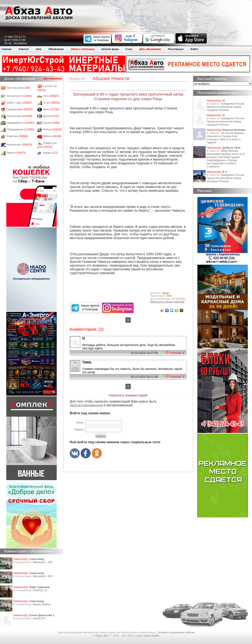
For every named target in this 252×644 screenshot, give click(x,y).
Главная (7, 49)
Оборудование (20, 130)
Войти (194, 49)
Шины (51, 109)
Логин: (80, 423)
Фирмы (51, 153)
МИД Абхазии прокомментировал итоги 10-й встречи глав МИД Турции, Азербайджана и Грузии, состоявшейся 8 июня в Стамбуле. (226, 159)
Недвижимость (21, 123)
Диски (51, 116)
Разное (16, 153)
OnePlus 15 (40, 590)
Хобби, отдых (19, 103)
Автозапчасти (19, 96)
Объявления (56, 49)
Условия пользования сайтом (176, 632)
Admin (166, 293)
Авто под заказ (18, 88)
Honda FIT (39, 618)
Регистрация (176, 49)
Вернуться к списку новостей (167, 302)
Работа (53, 130)
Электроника (19, 116)
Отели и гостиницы (83, 49)
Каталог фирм (110, 49)
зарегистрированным (86, 405)
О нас (129, 49)
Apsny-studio (151, 636)
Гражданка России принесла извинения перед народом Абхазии (225, 107)
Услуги (52, 103)
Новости (24, 49)
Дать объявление (150, 49)
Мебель (52, 136)
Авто (39, 49)
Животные (17, 136)
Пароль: (79, 430)
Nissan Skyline (42, 604)
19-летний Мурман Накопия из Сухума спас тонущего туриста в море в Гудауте (226, 138)
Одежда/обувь (20, 109)
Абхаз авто (102, 636)
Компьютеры (19, 145)
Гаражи (51, 123)
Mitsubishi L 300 (43, 562)
